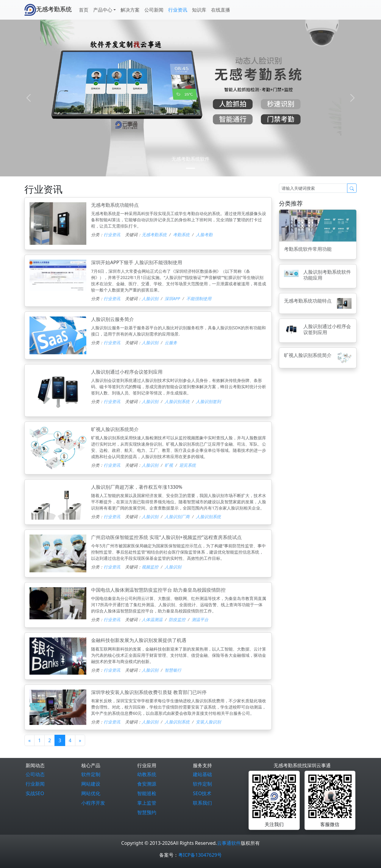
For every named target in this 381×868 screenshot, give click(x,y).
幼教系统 (147, 774)
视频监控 (150, 567)
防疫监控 (177, 619)
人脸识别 (150, 299)
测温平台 (200, 619)
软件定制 (91, 774)
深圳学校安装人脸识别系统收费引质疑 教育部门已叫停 (149, 692)
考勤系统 (181, 235)
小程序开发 (93, 803)
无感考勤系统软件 (190, 159)
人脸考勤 (204, 235)
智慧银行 (173, 670)
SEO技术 (202, 793)
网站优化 (91, 793)
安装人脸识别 (208, 722)
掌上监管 (147, 803)
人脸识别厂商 (177, 517)
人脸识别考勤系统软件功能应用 (327, 275)
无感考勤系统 (48, 10)
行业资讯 (178, 10)
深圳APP (172, 299)
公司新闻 (154, 10)
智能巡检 (147, 793)
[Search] (313, 188)
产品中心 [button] (103, 10)
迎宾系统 (188, 465)
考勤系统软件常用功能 (308, 249)
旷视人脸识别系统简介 (115, 429)
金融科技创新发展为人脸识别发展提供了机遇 (139, 640)
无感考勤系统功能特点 (115, 205)
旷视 (169, 465)
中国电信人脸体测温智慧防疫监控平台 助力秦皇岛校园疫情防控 (158, 590)
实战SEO (35, 793)
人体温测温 (152, 619)
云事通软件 (229, 843)
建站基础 (202, 774)
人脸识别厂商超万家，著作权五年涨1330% (137, 487)
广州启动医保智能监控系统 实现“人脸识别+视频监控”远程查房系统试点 (166, 537)
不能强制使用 (199, 299)
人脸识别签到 (208, 401)
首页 (84, 10)
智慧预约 (147, 812)
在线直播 (221, 10)
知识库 (199, 10)
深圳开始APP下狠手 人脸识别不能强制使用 (137, 262)
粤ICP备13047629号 (200, 855)
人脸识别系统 (177, 401)
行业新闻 (35, 784)
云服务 (171, 343)
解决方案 (130, 10)
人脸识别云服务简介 (113, 319)
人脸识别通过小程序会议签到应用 (127, 372)
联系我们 (202, 803)
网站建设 (91, 784)
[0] (190, 168)
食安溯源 (147, 784)
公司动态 (35, 774)
